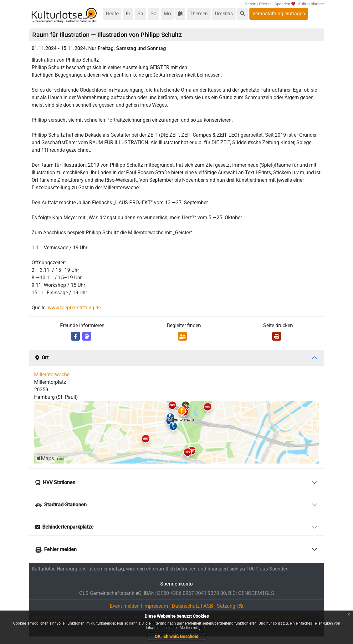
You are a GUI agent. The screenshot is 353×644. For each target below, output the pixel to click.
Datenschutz (186, 606)
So (153, 14)
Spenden (285, 4)
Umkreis (224, 14)
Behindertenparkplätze (64, 527)
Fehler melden (56, 549)
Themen (199, 14)
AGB (208, 606)
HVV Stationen (55, 482)
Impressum (156, 606)
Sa (140, 14)
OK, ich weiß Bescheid (176, 636)
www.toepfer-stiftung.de (74, 308)
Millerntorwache (52, 375)
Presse (265, 4)
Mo (167, 14)
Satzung (226, 606)
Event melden (125, 606)
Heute (112, 14)
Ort (42, 358)
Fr (128, 14)
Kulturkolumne (311, 4)
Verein (251, 4)
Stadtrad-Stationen (61, 505)
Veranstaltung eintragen (279, 14)
